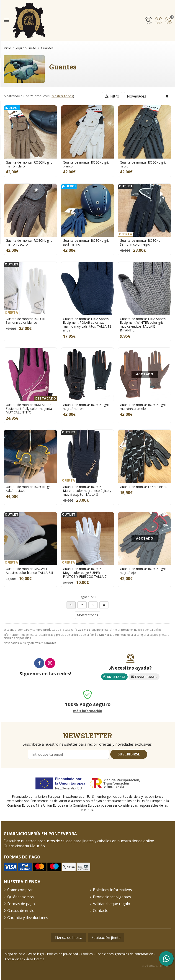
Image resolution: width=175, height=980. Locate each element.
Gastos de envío (21, 911)
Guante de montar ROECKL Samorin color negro (140, 242)
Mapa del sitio (15, 954)
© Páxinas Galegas (156, 966)
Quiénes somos (21, 897)
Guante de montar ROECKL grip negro (143, 164)
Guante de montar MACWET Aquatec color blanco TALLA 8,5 (29, 571)
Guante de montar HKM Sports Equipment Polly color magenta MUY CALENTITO (29, 409)
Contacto (101, 911)
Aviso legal (36, 954)
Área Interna (35, 959)
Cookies (87, 954)
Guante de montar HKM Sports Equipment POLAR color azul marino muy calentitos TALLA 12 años (87, 324)
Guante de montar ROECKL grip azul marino (86, 242)
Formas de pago (21, 904)
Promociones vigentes (112, 897)
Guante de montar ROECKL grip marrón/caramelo (143, 407)
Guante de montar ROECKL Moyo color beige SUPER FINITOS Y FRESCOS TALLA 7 (85, 573)
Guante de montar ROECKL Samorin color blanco (26, 321)
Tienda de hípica (68, 938)
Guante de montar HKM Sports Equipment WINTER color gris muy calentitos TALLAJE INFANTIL (143, 324)
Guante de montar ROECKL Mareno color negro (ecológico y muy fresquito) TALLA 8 (87, 491)
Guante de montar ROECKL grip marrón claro (29, 164)
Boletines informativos (112, 890)
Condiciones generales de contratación (124, 954)
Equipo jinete (158, 635)
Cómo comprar (20, 890)
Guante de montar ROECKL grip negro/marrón (86, 407)
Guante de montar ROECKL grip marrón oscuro (29, 242)
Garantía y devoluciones (28, 918)
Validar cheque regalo (112, 904)
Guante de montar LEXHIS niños (144, 487)
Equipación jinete (106, 938)
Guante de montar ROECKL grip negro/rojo (143, 571)
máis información (88, 711)
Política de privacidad (62, 954)
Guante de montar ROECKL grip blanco (86, 164)
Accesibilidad (14, 959)
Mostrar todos (62, 96)
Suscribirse (129, 754)
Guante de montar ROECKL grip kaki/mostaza (29, 489)
